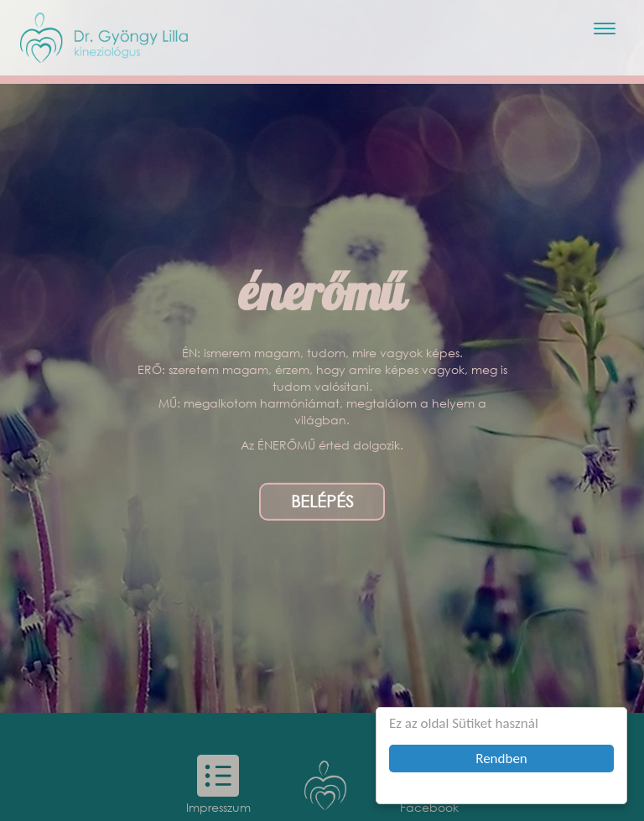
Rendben (501, 759)
